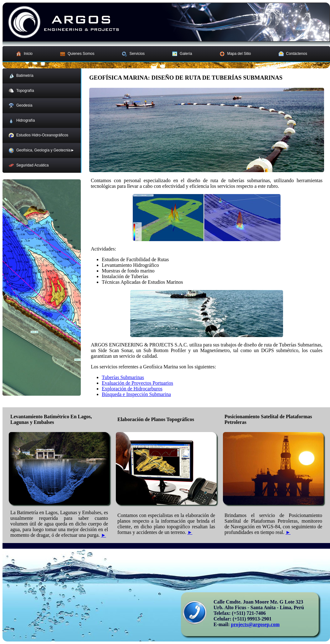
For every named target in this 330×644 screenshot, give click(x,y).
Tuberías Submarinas (123, 377)
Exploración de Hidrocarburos (132, 389)
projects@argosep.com (255, 624)
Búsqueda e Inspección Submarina (136, 394)
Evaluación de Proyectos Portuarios (137, 383)
